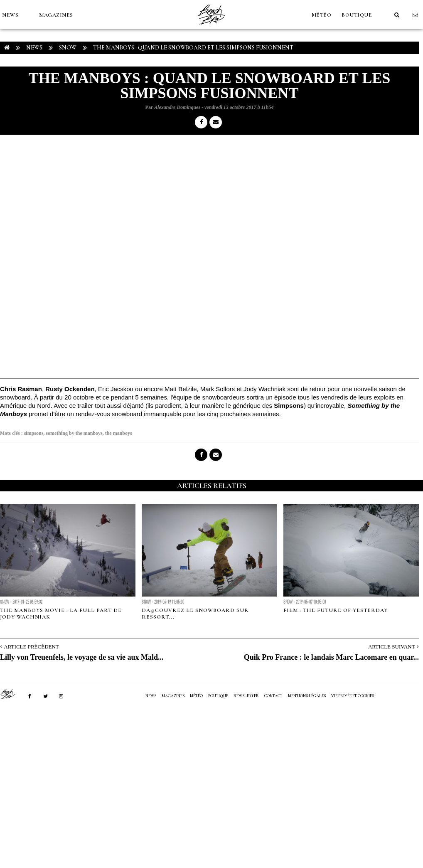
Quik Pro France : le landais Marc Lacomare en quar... (331, 657)
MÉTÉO (322, 15)
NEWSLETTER (246, 696)
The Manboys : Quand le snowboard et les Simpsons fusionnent (193, 48)
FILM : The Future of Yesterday (336, 610)
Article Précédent (31, 647)
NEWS (10, 15)
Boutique (357, 15)
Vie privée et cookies (353, 696)
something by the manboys (74, 433)
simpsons (34, 433)
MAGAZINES (56, 15)
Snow (68, 48)
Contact (273, 696)
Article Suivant (392, 647)
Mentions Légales (307, 696)
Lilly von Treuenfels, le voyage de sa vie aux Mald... (82, 657)
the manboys (119, 433)
